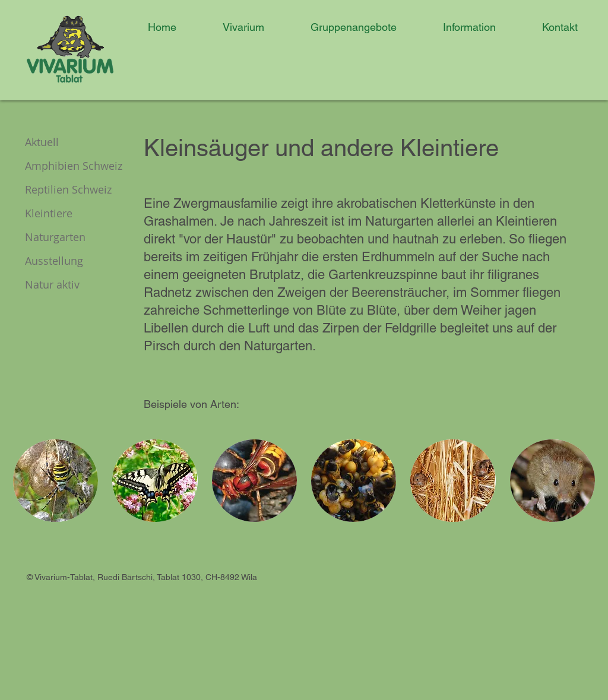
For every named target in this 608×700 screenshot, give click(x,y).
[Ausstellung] (67, 261)
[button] (233, 27)
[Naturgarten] (67, 237)
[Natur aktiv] (67, 285)
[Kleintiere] (67, 214)
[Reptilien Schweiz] (78, 190)
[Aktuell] (67, 142)
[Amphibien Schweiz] (83, 166)
